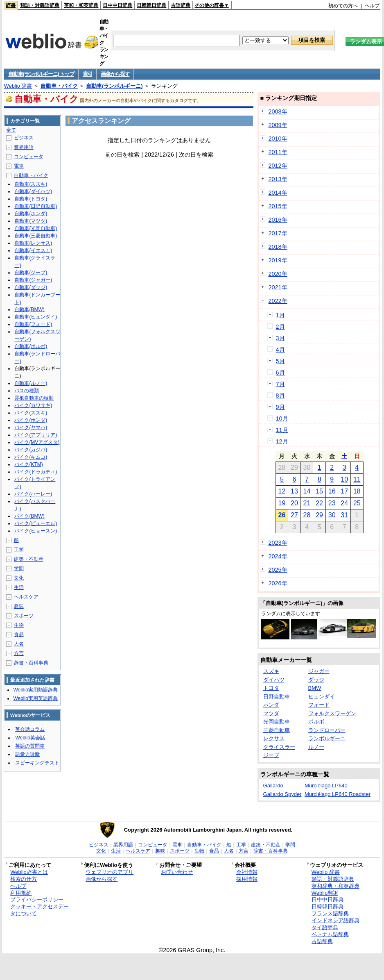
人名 (19, 644)
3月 (280, 338)
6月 (280, 373)
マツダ (271, 713)
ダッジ (316, 680)
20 (294, 503)
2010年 (278, 139)
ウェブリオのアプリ (110, 872)
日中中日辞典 (117, 5)
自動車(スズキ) (31, 184)
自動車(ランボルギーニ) (114, 86)
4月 (280, 350)
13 (294, 491)
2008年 (278, 111)
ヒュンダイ (322, 697)
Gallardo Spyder (282, 794)
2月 (280, 327)
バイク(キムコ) (31, 457)
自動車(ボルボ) (31, 346)
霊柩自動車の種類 (34, 398)
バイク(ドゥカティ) (36, 472)
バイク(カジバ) (31, 450)
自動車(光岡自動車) (36, 228)
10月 (282, 418)
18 (357, 491)
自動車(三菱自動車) (36, 236)
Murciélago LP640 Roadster (338, 794)
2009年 (278, 125)
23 (332, 503)
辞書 (11, 5)
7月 (280, 384)
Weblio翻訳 (325, 893)
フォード (319, 705)
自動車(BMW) (29, 309)
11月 (282, 430)
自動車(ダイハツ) (33, 191)
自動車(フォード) (33, 324)
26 (282, 515)
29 (319, 515)
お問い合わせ (177, 872)
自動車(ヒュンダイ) (36, 317)
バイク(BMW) (29, 516)
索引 (87, 74)
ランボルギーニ (327, 738)
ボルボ (316, 722)
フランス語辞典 (330, 913)
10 (344, 479)
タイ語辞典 (325, 927)
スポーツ (24, 616)
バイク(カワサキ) (33, 405)
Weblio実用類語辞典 (35, 690)
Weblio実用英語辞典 (35, 698)
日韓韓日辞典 (151, 5)
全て (11, 130)
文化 (19, 578)
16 (332, 491)
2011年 (278, 152)
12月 (282, 441)
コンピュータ (29, 157)
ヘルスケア (26, 597)
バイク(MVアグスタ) (37, 442)
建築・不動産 (29, 559)
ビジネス (24, 138)
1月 (280, 315)
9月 (280, 407)
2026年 (278, 583)
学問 (19, 568)
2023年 (278, 543)
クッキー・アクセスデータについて (40, 910)
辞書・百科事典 (31, 663)
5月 (280, 361)
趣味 (19, 606)
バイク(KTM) (28, 464)
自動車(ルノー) (31, 383)
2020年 (278, 274)
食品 (19, 634)
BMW (315, 688)
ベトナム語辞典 (330, 934)
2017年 (278, 233)
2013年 (278, 179)
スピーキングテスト (37, 763)
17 (344, 491)
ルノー (316, 747)
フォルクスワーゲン (332, 713)
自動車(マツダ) (31, 221)
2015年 (278, 206)
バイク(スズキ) (31, 413)
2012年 (278, 166)
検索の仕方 (24, 879)
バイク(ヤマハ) (31, 427)
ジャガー (319, 671)
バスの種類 (27, 391)
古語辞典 (181, 5)
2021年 (278, 287)
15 (319, 491)
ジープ (271, 755)
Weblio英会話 (30, 738)
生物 (19, 625)
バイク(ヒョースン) (36, 531)
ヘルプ (372, 6)
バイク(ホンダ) (31, 420)
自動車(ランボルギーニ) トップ (41, 74)
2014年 (278, 193)
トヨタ (271, 688)
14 (307, 491)
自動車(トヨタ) (31, 199)
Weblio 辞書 (18, 86)
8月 (280, 396)
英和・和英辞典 (81, 5)
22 (319, 503)
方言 (19, 653)
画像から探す (115, 74)
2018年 (278, 247)
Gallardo (273, 786)
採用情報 (247, 879)
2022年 (278, 301)
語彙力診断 (27, 754)
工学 (19, 550)
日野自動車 (277, 697)
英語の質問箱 (30, 746)
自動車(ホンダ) (31, 214)
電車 (19, 166)
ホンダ (271, 705)
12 (282, 491)
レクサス (274, 738)
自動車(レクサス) (33, 243)
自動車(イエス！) (33, 250)
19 (282, 503)
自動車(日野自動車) (36, 206)
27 (294, 515)
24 (344, 503)
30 (332, 515)
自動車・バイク (59, 86)
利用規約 (21, 893)
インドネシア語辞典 (335, 920)
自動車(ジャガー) (33, 280)
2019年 (278, 260)
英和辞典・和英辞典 (335, 886)
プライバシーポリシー (37, 899)
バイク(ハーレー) (33, 494)
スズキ (271, 671)
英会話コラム (30, 729)
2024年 (278, 556)
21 (307, 503)
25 (357, 503)
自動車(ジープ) (31, 273)
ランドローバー (327, 730)
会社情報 (247, 872)
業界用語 (24, 147)
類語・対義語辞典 (40, 5)
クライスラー (279, 747)
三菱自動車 (277, 730)
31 (344, 515)
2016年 (278, 220)
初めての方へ (343, 6)
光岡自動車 (277, 722)
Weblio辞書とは (29, 872)
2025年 (278, 570)
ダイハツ (274, 680)
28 (307, 515)
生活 (19, 587)
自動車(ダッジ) (31, 287)
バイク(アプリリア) (36, 435)
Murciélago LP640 (326, 786)
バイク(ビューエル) (36, 523)
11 (357, 479)
